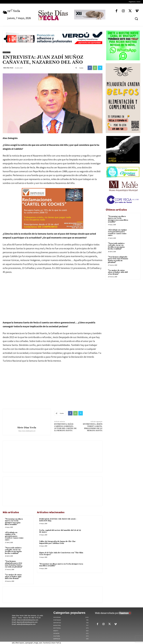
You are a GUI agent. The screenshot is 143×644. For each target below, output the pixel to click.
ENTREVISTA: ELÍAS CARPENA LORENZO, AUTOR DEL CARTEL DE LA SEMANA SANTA (65, 427)
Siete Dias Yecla (8, 68)
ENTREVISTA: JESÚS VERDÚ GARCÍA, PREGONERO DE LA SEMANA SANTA (93, 427)
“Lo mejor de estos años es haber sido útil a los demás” (13, 577)
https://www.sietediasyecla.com (27, 431)
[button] (136, 19)
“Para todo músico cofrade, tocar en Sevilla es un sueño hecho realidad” (13, 551)
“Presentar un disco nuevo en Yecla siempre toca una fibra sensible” (14, 522)
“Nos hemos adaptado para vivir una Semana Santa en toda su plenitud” (14, 564)
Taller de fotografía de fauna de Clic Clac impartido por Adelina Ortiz (57, 542)
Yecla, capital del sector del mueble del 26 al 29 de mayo (60, 531)
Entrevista (7, 52)
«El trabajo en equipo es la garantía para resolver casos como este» (14, 536)
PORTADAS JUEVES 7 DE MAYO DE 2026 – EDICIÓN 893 (58, 520)
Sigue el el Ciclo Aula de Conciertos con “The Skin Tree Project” (61, 554)
